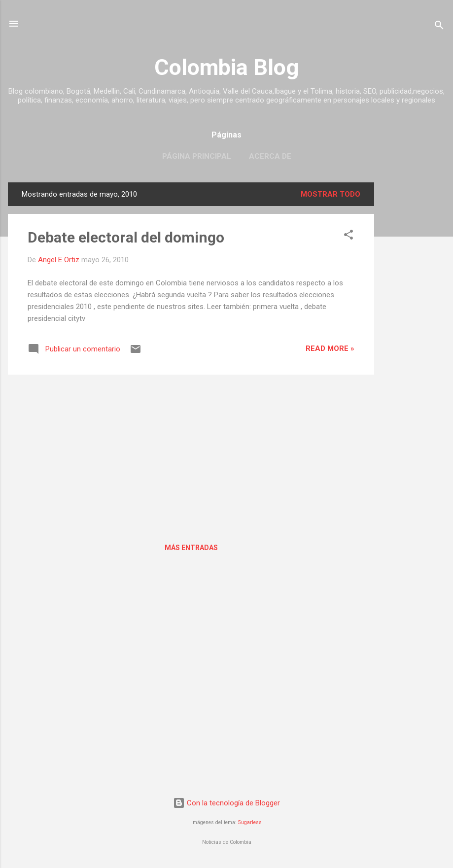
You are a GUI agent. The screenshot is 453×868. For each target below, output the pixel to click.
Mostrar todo (331, 194)
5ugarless (250, 822)
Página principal (197, 156)
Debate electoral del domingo (126, 237)
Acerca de (270, 156)
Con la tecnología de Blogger (226, 803)
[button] (348, 236)
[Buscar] (439, 27)
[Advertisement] (414, 330)
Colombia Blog (226, 67)
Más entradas (191, 548)
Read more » (330, 348)
